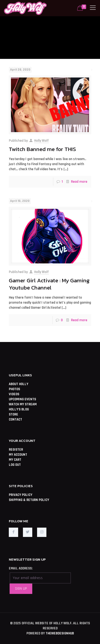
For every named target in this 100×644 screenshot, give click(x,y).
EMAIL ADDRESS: (21, 568)
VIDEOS (14, 394)
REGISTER (16, 450)
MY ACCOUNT (18, 455)
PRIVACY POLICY (21, 495)
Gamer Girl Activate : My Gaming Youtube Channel (49, 284)
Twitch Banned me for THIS (42, 149)
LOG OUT (15, 465)
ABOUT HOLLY (19, 384)
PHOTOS (14, 389)
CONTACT (15, 419)
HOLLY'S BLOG (19, 409)
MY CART (15, 460)
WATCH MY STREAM (23, 404)
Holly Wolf (41, 141)
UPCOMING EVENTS (22, 399)
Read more (79, 182)
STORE (13, 414)
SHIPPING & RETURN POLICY (29, 500)
